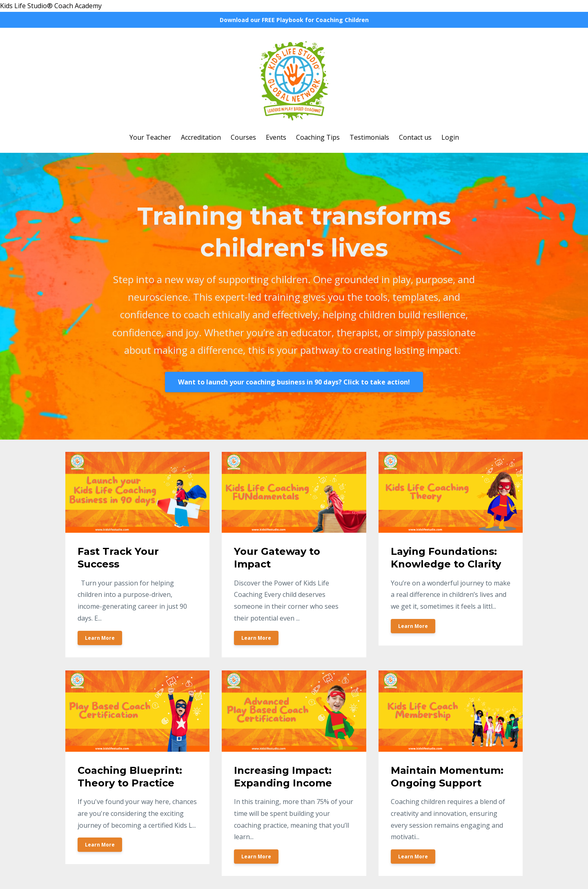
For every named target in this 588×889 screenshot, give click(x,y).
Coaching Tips (318, 137)
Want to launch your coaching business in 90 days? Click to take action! (294, 382)
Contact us (415, 137)
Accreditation (201, 137)
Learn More (100, 638)
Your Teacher (150, 137)
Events (276, 137)
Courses (243, 137)
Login (450, 137)
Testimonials (369, 137)
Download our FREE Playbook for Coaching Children (294, 20)
